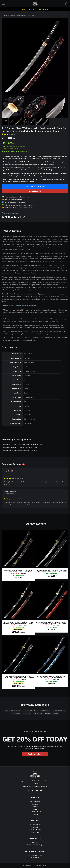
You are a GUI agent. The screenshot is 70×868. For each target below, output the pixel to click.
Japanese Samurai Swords (18, 16)
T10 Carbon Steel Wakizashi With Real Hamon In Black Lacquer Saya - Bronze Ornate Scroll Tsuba (18, 571)
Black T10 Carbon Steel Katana (13, 711)
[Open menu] (3, 4)
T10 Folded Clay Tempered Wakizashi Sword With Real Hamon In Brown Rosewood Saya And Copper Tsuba (18, 623)
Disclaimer (35, 842)
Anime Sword (35, 858)
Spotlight (35, 814)
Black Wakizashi (38, 713)
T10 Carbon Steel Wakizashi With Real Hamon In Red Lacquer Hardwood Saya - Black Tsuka (52, 623)
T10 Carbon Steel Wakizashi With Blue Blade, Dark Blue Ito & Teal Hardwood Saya (52, 677)
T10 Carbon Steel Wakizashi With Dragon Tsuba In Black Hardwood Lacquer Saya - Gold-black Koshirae (52, 571)
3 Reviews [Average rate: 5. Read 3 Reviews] (14, 134)
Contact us (35, 804)
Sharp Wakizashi (45, 711)
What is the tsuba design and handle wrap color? (21, 451)
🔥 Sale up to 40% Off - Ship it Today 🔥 (35, 9)
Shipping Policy (35, 824)
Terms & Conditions (35, 830)
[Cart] (67, 4)
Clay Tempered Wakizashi (19, 306)
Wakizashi (31, 16)
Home (6, 16)
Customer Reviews (35, 812)
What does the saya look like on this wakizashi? (20, 447)
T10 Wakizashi (36, 247)
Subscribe (35, 807)
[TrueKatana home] (35, 4)
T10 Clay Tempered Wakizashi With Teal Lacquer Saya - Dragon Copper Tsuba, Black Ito (18, 677)
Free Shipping (18, 575)
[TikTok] (33, 791)
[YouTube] (37, 791)
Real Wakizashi (27, 713)
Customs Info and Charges (35, 845)
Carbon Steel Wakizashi (59, 711)
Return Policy (35, 827)
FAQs (35, 809)
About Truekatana (35, 802)
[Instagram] (29, 791)
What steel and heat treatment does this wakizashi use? (23, 444)
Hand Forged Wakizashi (15, 290)
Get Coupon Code (35, 754)
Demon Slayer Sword (35, 855)
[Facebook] (41, 791)
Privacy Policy (35, 832)
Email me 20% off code (11, 213)
